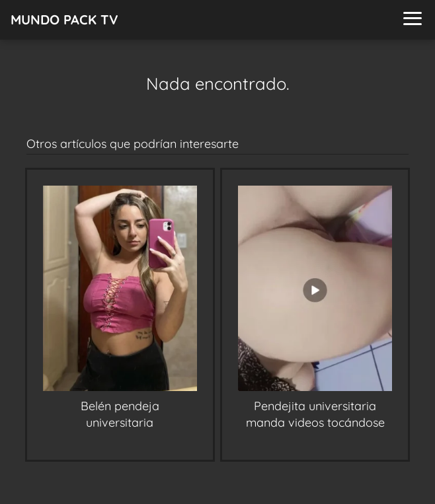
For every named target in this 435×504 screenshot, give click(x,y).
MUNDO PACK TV (64, 19)
